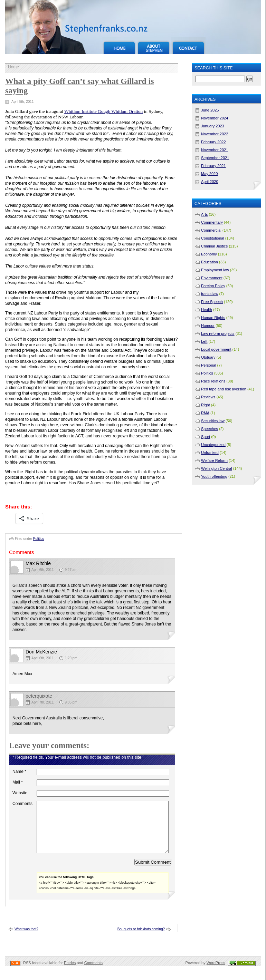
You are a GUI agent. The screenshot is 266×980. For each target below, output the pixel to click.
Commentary (212, 222)
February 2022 (213, 142)
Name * (19, 772)
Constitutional (213, 238)
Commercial (211, 230)
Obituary (208, 357)
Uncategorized (213, 445)
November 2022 (215, 134)
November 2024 (215, 118)
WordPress (216, 973)
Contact (188, 46)
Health (207, 310)
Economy (209, 254)
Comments (22, 804)
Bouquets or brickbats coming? (141, 939)
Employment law (215, 270)
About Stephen (154, 46)
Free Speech (212, 302)
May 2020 (209, 174)
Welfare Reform (214, 460)
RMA (205, 413)
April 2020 (210, 182)
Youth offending (214, 476)
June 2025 (210, 110)
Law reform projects (218, 333)
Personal (208, 365)
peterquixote (39, 696)
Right (206, 405)
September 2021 (215, 158)
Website (20, 793)
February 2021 (213, 166)
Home (119, 46)
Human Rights (213, 318)
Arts (205, 214)
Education (210, 262)
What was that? (26, 939)
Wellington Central (217, 468)
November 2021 (215, 150)
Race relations (213, 381)
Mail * (18, 782)
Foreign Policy (213, 286)
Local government (216, 349)
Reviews (208, 397)
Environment (212, 278)
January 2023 (213, 126)
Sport (206, 437)
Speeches (210, 429)
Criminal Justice (215, 246)
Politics (39, 539)
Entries (70, 973)
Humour (208, 326)
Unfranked (210, 453)
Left (204, 341)
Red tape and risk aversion (224, 389)
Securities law (213, 421)
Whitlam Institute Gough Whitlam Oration (103, 111)
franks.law (210, 294)
